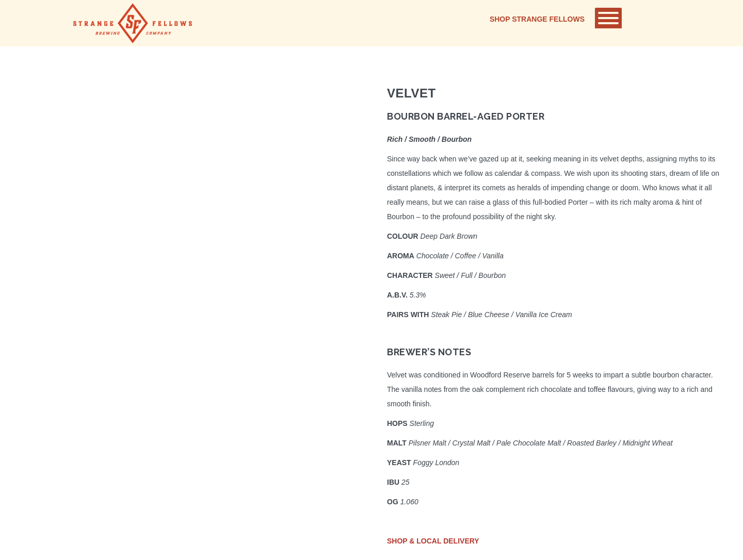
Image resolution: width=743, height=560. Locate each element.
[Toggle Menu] (608, 18)
